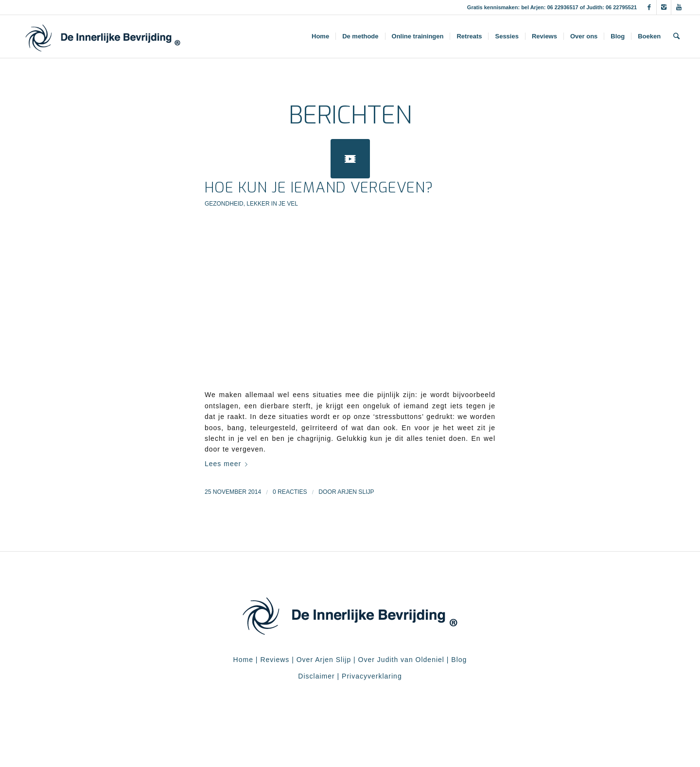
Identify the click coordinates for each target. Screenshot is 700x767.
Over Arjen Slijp (324, 660)
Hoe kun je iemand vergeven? (319, 188)
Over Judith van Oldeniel (400, 660)
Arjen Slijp (356, 492)
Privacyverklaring (372, 676)
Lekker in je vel (272, 204)
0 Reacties (290, 492)
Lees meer (228, 464)
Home (243, 660)
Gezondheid (224, 204)
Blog (459, 660)
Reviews (275, 660)
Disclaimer (316, 676)
